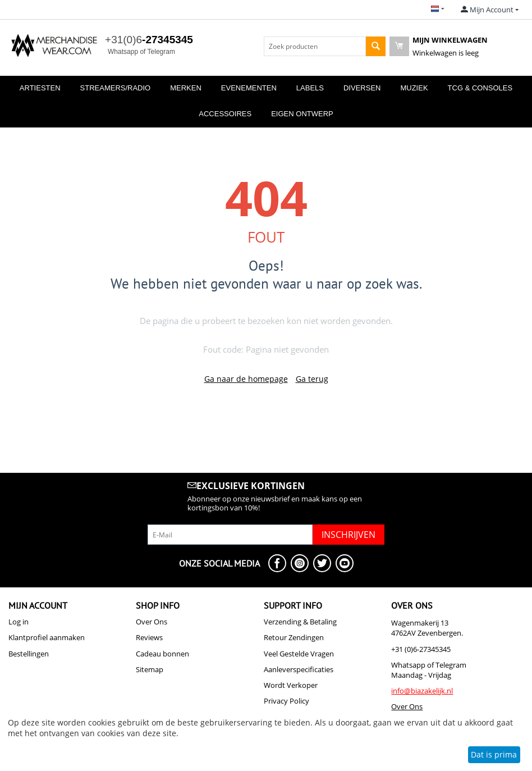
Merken (186, 88)
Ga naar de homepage (246, 379)
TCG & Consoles (480, 88)
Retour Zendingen (294, 637)
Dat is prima (494, 754)
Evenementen (249, 88)
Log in (19, 622)
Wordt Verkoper (291, 685)
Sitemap (150, 669)
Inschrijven (348, 535)
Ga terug (312, 379)
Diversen (362, 88)
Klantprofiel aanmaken (47, 637)
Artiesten (40, 88)
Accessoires (225, 114)
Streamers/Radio (116, 88)
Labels (310, 88)
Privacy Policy (286, 701)
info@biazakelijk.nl (422, 691)
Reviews (149, 637)
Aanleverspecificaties (299, 669)
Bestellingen (29, 654)
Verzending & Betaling (300, 622)
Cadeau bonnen (162, 654)
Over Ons (152, 622)
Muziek (414, 88)
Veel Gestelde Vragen (299, 654)
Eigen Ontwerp (302, 114)
